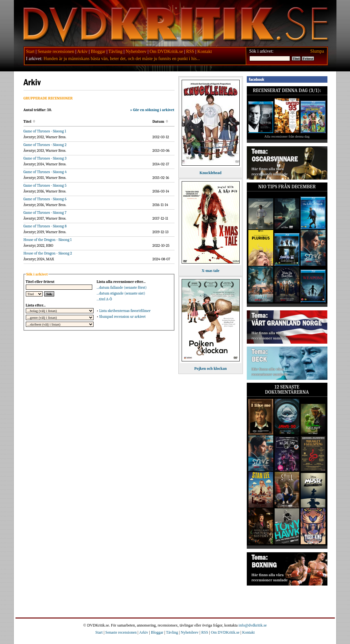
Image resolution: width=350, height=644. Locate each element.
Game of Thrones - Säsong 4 (45, 172)
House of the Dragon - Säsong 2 (48, 253)
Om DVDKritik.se (166, 52)
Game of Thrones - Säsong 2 (45, 145)
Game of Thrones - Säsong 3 (45, 158)
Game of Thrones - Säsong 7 (45, 213)
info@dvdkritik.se (253, 625)
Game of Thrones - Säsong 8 (45, 226)
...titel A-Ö (105, 299)
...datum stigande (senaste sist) (121, 293)
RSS (190, 52)
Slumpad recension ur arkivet (122, 317)
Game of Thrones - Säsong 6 (45, 199)
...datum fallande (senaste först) (122, 287)
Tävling (115, 52)
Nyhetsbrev (136, 52)
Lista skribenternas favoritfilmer (125, 311)
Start (30, 52)
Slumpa (317, 51)
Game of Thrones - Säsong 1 (45, 131)
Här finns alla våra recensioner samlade (270, 171)
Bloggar (98, 52)
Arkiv (82, 52)
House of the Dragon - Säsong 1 (48, 240)
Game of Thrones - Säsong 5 (45, 185)
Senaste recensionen (56, 52)
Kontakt (205, 52)
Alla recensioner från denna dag (287, 136)
